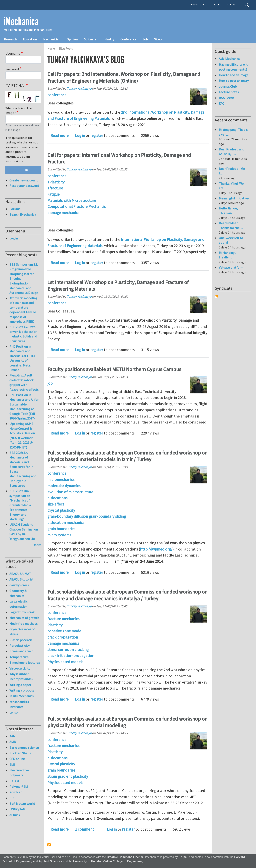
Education (30, 39)
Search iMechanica (23, 214)
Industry (108, 39)
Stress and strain (21, 651)
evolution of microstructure (70, 492)
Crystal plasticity (61, 510)
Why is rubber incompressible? (21, 676)
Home (51, 49)
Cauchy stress (19, 585)
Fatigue (53, 194)
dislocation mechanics (66, 523)
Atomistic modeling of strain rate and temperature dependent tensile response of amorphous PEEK (23, 310)
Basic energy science (24, 748)
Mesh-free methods (23, 624)
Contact (232, 4)
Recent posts (199, 4)
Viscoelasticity (20, 668)
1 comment (84, 829)
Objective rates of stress (22, 632)
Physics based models (65, 662)
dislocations (57, 498)
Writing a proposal (22, 690)
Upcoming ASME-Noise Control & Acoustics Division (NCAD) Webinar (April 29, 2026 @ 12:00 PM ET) (22, 436)
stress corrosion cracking (68, 650)
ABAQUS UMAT (20, 574)
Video (158, 39)
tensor (14, 712)
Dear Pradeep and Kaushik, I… (231, 152)
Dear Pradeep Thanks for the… (231, 225)
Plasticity (55, 625)
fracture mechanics (63, 619)
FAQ (222, 103)
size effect (56, 504)
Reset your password (24, 186)
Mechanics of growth (24, 618)
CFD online (17, 759)
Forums (15, 209)
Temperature (19, 657)
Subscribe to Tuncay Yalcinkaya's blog (49, 845)
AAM (12, 736)
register (97, 135)
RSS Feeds (226, 98)
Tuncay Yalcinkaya (79, 88)
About (217, 4)
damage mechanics (63, 213)
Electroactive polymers (19, 773)
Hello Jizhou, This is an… (228, 211)
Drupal (183, 857)
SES (12, 798)
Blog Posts (66, 49)
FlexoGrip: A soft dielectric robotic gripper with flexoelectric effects (24, 382)
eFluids (15, 815)
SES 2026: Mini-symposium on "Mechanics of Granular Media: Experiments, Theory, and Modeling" (20, 505)
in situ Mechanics (21, 696)
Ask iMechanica (230, 59)
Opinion (72, 39)
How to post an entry (234, 81)
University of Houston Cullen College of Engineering (108, 861)
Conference (128, 39)
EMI (12, 765)
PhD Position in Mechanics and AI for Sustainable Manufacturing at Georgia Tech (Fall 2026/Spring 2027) (24, 407)
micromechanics (61, 480)
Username (13, 53)
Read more (60, 135)
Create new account (24, 180)
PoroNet (16, 792)
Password (12, 69)
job (50, 383)
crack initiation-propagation (71, 656)
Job (145, 39)
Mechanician (52, 39)
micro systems (59, 535)
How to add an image (234, 75)
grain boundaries (61, 529)
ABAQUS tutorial (21, 579)
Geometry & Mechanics (18, 593)
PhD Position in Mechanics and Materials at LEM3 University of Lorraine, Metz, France (22, 358)
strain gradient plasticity (68, 776)
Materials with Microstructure (72, 200)
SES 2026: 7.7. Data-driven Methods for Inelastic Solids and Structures (23, 334)
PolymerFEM (19, 787)
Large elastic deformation (18, 604)
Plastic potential (21, 640)
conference (57, 95)
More (37, 545)
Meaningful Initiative (234, 198)
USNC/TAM (17, 809)
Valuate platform (231, 267)
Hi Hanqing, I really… (227, 255)
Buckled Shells (20, 753)
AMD (13, 742)
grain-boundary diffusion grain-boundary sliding (87, 516)
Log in (80, 135)
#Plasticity (56, 182)
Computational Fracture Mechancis (76, 206)
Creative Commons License (125, 857)
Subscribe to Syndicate (216, 297)
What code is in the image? (19, 110)
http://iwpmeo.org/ (156, 549)
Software (90, 39)
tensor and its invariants (19, 704)
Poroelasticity (19, 646)
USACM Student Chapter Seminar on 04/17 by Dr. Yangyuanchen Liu (24, 532)
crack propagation (63, 637)
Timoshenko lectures (25, 663)
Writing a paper (20, 685)
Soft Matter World (22, 804)
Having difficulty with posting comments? (234, 67)
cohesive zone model (65, 631)
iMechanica (21, 22)
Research (10, 39)
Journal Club (228, 86)
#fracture (55, 188)
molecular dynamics (64, 486)
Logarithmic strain (22, 612)
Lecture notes (229, 92)
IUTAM (14, 781)
